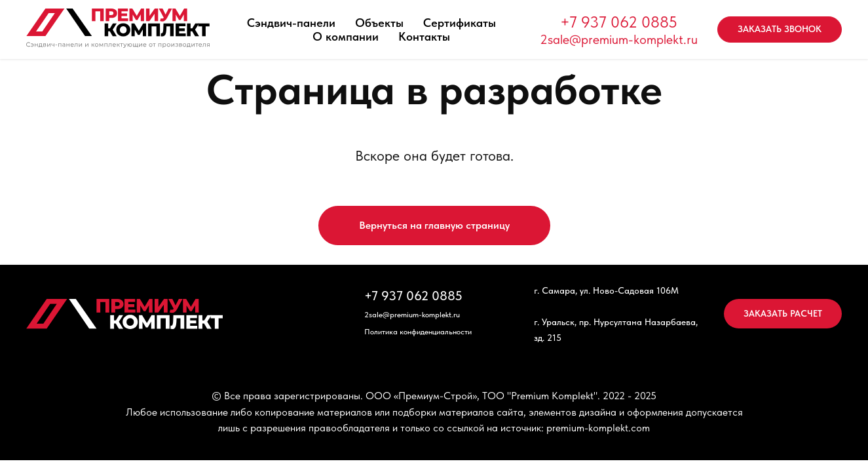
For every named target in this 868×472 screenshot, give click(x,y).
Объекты (379, 23)
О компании (346, 36)
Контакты (424, 36)
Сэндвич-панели (291, 23)
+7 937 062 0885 (619, 22)
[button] (780, 29)
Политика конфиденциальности (418, 332)
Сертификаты (460, 23)
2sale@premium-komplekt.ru (619, 39)
